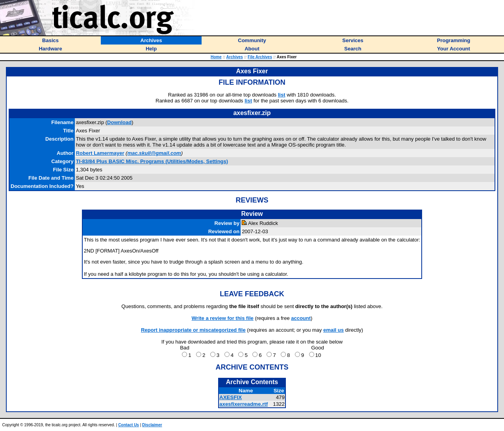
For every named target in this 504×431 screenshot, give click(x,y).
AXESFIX (231, 397)
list (282, 95)
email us (334, 330)
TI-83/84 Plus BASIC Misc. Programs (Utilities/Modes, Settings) (152, 161)
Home (216, 57)
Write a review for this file (223, 318)
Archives (235, 57)
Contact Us (129, 425)
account (301, 318)
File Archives (260, 57)
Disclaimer (152, 425)
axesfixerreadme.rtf (244, 404)
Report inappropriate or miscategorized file (193, 330)
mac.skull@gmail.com (154, 153)
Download (119, 122)
